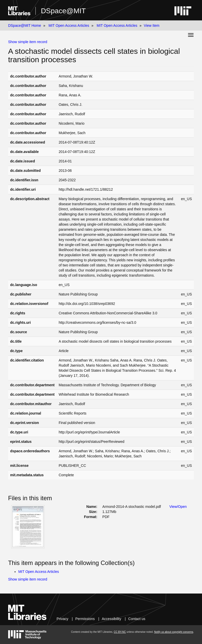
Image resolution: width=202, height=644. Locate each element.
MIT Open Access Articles (69, 25)
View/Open (178, 507)
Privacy (62, 619)
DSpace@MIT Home (25, 25)
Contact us (137, 619)
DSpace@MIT (63, 11)
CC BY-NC (120, 632)
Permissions (85, 619)
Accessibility (111, 619)
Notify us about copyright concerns (174, 632)
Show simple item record (28, 42)
